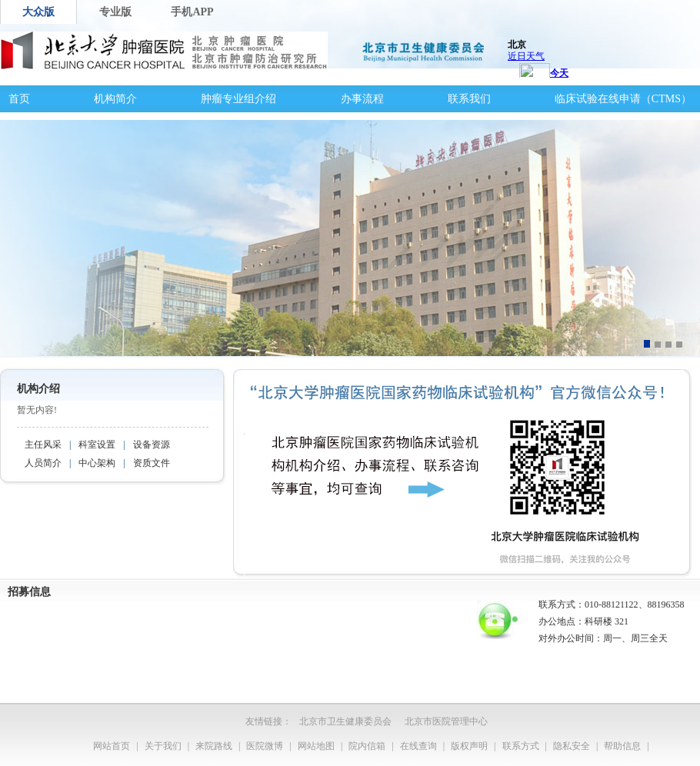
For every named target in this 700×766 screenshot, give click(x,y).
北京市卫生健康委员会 (345, 721)
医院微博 (265, 746)
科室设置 (97, 445)
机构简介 (115, 99)
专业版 (115, 12)
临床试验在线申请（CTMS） (623, 99)
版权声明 (469, 746)
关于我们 (163, 746)
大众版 (38, 12)
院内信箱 (367, 746)
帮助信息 (622, 746)
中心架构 (97, 463)
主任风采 (43, 445)
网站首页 (112, 746)
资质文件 (152, 463)
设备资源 (152, 445)
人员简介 (43, 463)
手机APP (192, 12)
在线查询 (418, 746)
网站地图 (316, 746)
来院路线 (214, 746)
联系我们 (469, 99)
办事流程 (362, 99)
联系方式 (521, 746)
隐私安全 (572, 746)
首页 (19, 99)
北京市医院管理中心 (446, 721)
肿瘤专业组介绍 (238, 99)
